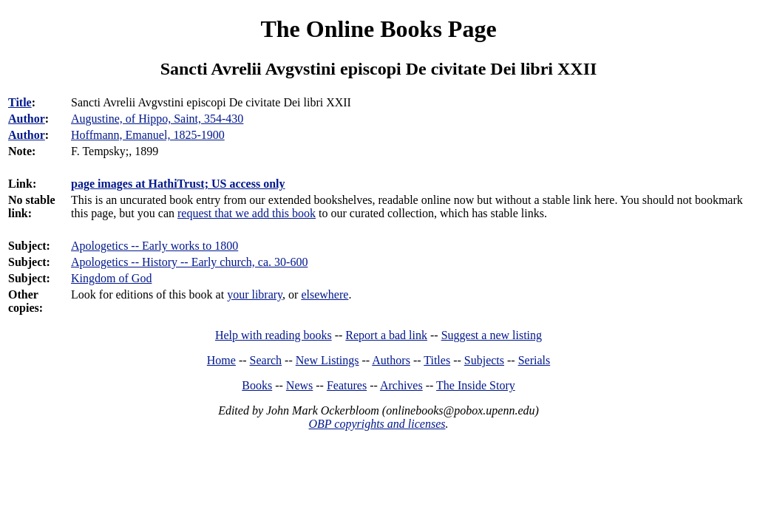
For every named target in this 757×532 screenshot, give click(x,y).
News (299, 385)
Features (347, 385)
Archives (401, 385)
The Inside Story (476, 385)
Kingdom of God (111, 278)
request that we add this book (247, 213)
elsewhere (325, 294)
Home (221, 360)
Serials (534, 360)
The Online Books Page (378, 29)
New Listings (327, 360)
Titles (437, 360)
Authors (391, 360)
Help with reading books (274, 335)
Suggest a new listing (492, 335)
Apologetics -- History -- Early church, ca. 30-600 (189, 262)
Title (20, 102)
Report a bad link (386, 335)
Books (257, 385)
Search (266, 360)
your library (255, 294)
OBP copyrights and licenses (377, 424)
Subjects (484, 360)
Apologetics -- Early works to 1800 (155, 246)
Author (27, 119)
